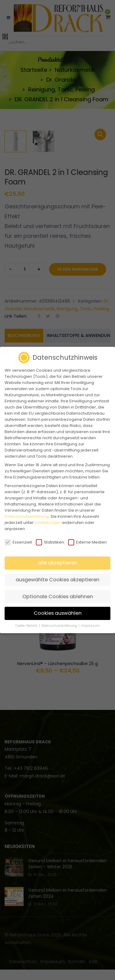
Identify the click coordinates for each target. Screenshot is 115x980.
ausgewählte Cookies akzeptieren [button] (57, 580)
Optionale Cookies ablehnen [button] (58, 597)
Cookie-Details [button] (27, 626)
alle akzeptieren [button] (58, 563)
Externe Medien (87, 542)
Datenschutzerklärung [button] (60, 626)
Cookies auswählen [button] (58, 613)
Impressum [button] (90, 626)
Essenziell (18, 542)
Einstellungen (48, 523)
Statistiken (50, 542)
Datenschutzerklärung (27, 516)
